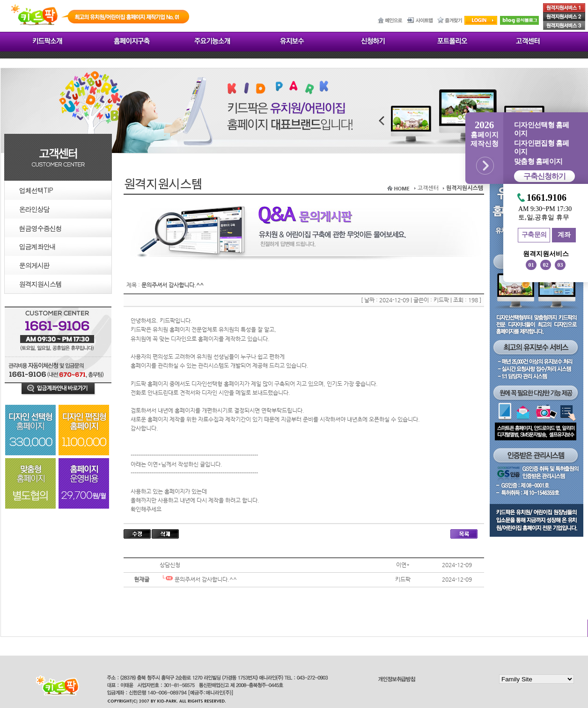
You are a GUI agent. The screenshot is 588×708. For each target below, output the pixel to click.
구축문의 (534, 235)
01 (531, 265)
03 (560, 265)
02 (546, 265)
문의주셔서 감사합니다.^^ (198, 579)
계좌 (564, 235)
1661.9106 (547, 198)
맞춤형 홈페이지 (538, 161)
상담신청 (170, 565)
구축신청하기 (544, 176)
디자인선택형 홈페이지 (541, 129)
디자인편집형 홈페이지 (541, 147)
